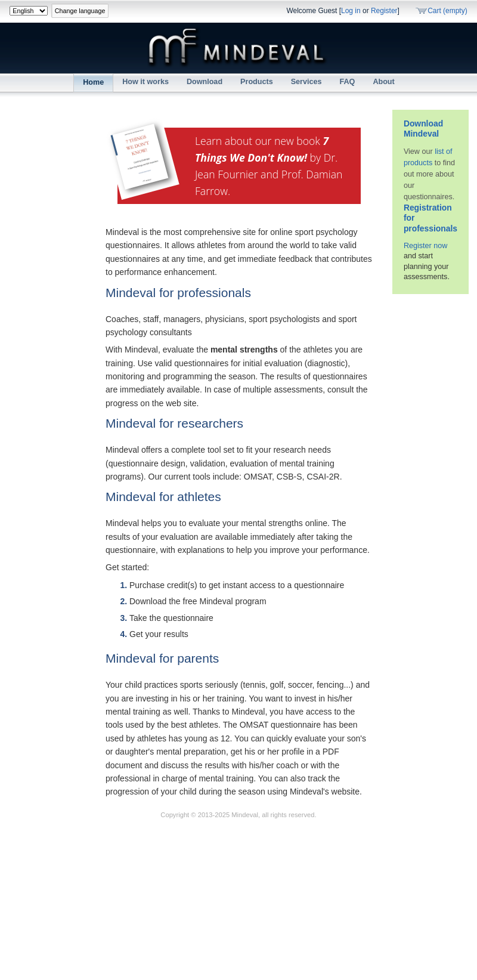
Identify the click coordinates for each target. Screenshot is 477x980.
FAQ (348, 82)
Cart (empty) (447, 11)
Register (384, 11)
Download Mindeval (423, 129)
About (383, 82)
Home (93, 82)
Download (205, 82)
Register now (426, 246)
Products (257, 82)
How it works (145, 82)
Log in (351, 11)
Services (306, 82)
